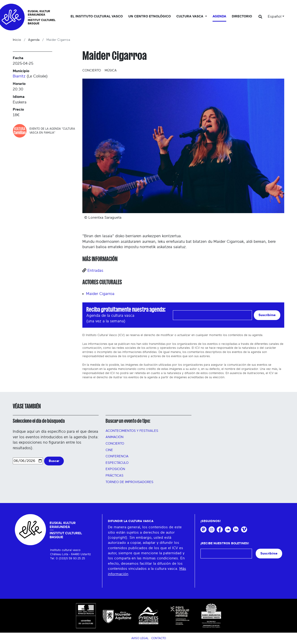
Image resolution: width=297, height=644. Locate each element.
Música (111, 70)
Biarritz (19, 76)
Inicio (17, 40)
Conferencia (117, 456)
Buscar (54, 461)
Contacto (159, 638)
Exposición (115, 469)
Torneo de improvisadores (129, 482)
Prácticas (115, 476)
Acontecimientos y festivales (132, 431)
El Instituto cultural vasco (97, 16)
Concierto (92, 70)
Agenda (219, 16)
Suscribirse (267, 315)
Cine (109, 450)
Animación (115, 437)
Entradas (95, 271)
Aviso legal (140, 638)
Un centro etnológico (150, 16)
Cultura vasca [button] (190, 16)
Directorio (242, 16)
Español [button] (275, 16)
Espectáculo (117, 463)
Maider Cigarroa (100, 294)
